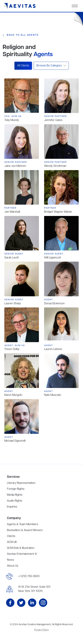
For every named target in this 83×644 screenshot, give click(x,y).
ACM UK (12, 542)
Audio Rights (15, 501)
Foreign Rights (16, 489)
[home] (20, 6)
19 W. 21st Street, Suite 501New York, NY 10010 (34, 589)
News (11, 560)
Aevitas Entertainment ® (22, 554)
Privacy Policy (41, 630)
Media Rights (15, 495)
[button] (75, 6)
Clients (11, 536)
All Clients (23, 66)
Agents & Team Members (23, 524)
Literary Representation (21, 483)
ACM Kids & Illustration (21, 548)
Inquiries (12, 507)
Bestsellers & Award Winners (25, 530)
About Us (13, 566)
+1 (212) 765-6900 (29, 576)
